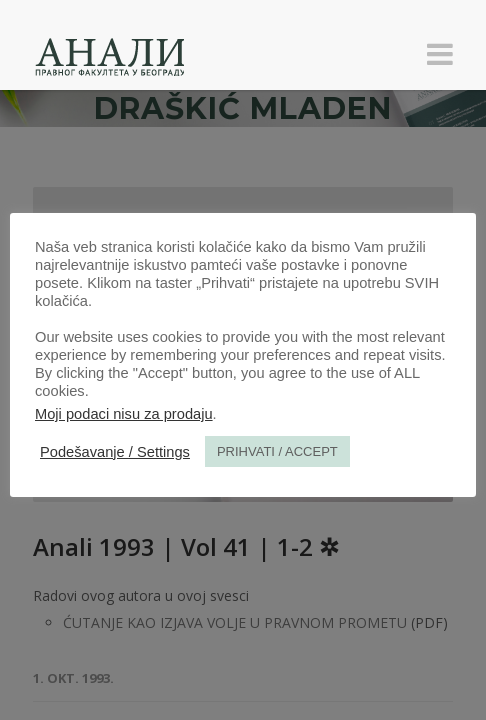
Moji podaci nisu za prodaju (124, 414)
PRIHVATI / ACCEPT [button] (277, 451)
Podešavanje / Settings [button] (115, 452)
